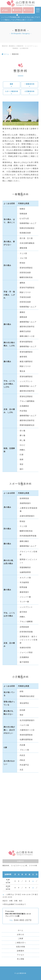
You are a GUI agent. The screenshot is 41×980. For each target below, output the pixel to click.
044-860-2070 (23, 920)
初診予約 (17, 10)
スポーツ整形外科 (12, 93)
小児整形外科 (30, 93)
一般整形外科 (30, 85)
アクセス (28, 10)
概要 (12, 85)
